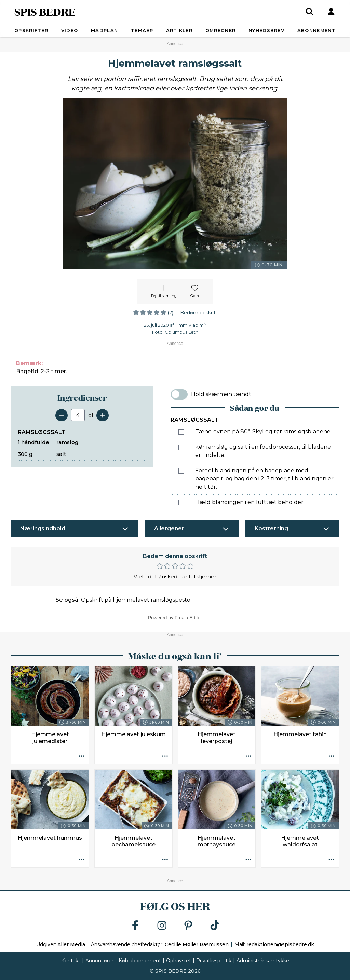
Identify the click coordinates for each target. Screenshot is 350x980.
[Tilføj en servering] (103, 415)
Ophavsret (179, 961)
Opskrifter (31, 30)
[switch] (179, 394)
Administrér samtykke (263, 961)
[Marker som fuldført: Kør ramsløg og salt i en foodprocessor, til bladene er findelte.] (181, 447)
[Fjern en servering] (62, 415)
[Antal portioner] (78, 415)
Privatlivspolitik (214, 961)
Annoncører (99, 961)
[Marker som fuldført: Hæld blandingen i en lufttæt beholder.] (181, 503)
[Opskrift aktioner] (82, 757)
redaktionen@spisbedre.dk (280, 944)
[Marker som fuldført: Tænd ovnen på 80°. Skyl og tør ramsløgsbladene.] (181, 432)
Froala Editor (188, 618)
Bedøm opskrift (199, 313)
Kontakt (71, 961)
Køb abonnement (140, 961)
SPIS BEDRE (45, 11)
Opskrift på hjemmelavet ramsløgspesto (135, 600)
